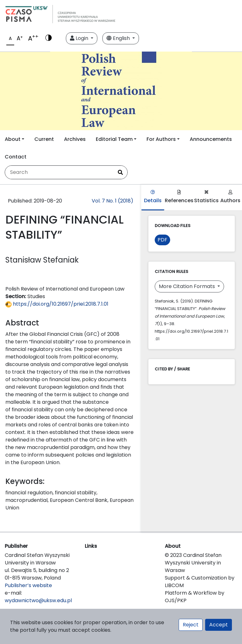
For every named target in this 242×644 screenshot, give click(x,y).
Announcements (211, 139)
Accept (219, 625)
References (179, 197)
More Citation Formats (187, 286)
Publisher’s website (28, 585)
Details (153, 197)
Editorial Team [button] (114, 139)
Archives (75, 139)
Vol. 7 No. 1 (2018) (112, 201)
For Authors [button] (161, 139)
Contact (16, 157)
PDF (162, 240)
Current (44, 139)
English (119, 38)
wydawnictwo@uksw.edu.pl (38, 600)
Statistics (206, 197)
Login (80, 38)
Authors (230, 197)
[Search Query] (59, 172)
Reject (191, 625)
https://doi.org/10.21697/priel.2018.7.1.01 (57, 304)
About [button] (13, 139)
